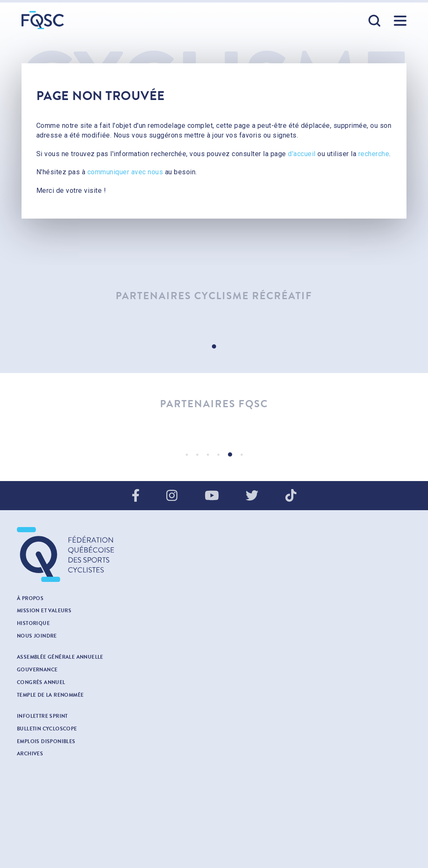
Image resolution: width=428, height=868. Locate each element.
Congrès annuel (41, 682)
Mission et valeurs (44, 611)
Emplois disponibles (46, 741)
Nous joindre (37, 636)
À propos (30, 598)
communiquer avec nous (125, 172)
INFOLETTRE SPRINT (42, 716)
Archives (30, 754)
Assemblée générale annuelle (60, 657)
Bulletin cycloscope (47, 729)
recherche (374, 154)
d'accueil (302, 154)
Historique (33, 623)
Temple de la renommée (50, 695)
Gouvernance (37, 670)
